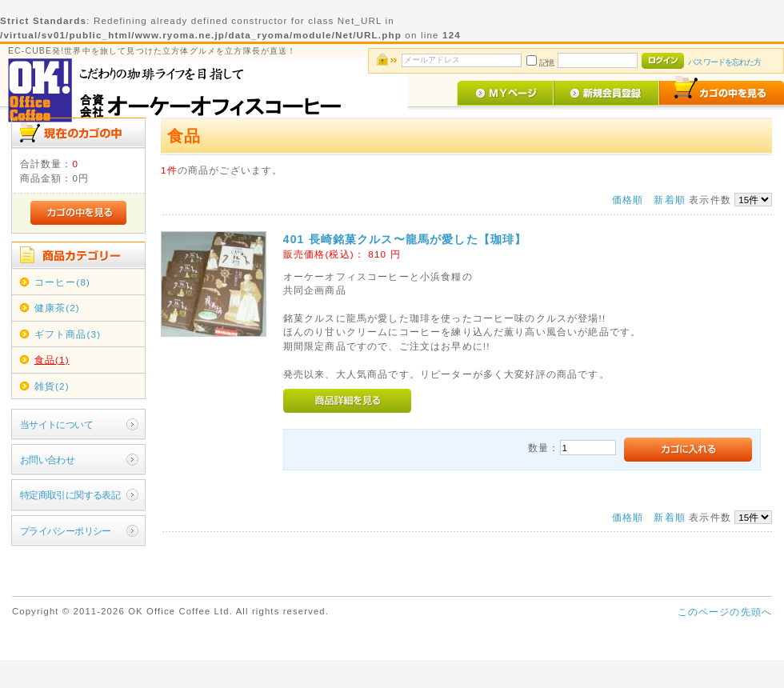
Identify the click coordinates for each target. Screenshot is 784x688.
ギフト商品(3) (68, 334)
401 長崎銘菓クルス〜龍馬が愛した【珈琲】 (405, 239)
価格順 (628, 200)
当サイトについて (56, 424)
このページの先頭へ (725, 612)
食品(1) (52, 360)
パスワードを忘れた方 (724, 62)
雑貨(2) (52, 386)
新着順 (669, 200)
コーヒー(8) (62, 282)
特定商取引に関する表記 (70, 495)
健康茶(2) (57, 308)
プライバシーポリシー (66, 531)
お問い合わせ (48, 460)
